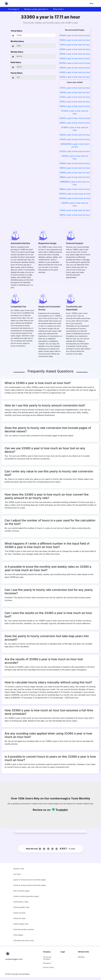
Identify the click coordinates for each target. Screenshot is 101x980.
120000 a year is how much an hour (75, 194)
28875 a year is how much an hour (75, 215)
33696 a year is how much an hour (75, 173)
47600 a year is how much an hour (75, 102)
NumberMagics (24, 974)
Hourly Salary (17, 73)
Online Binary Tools (21, 902)
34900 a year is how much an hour (75, 123)
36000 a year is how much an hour (75, 168)
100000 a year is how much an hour (75, 63)
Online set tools (19, 913)
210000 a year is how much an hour (75, 198)
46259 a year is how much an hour (75, 135)
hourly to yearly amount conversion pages (30, 885)
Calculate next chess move (24, 940)
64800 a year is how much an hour (75, 189)
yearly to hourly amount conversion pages (30, 880)
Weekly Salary (17, 52)
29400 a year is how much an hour (75, 106)
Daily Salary (16, 62)
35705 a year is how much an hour (75, 88)
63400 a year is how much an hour (75, 163)
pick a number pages (21, 891)
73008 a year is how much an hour (75, 139)
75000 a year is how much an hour (75, 45)
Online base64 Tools (21, 907)
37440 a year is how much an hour (75, 210)
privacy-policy (48, 967)
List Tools (17, 874)
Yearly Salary (17, 31)
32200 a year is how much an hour (75, 151)
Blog (92, 3)
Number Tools (19, 869)
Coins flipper (18, 935)
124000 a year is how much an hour (75, 118)
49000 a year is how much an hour (75, 68)
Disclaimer (47, 963)
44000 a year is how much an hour (75, 77)
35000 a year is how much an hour (75, 40)
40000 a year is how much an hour (75, 35)
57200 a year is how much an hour (75, 97)
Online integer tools (21, 924)
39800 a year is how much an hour (75, 177)
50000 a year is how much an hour (75, 49)
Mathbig (81, 957)
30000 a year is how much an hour (75, 54)
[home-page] (6, 3)
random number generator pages (26, 896)
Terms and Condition (47, 958)
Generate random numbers (24, 929)
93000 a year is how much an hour (75, 72)
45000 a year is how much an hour (75, 58)
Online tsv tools (19, 918)
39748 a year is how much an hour (75, 92)
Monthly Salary (17, 41)
